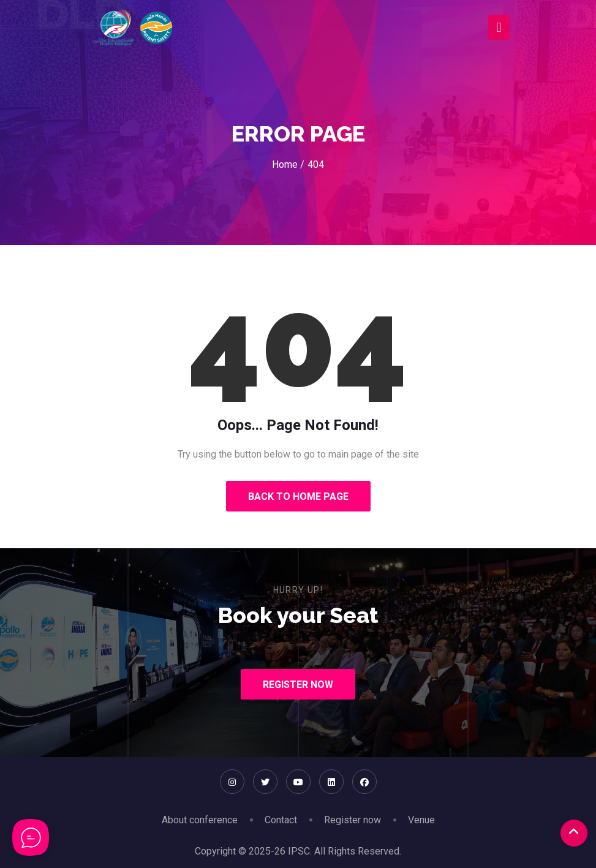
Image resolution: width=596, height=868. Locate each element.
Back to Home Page (298, 496)
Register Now (298, 685)
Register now (353, 820)
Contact (281, 820)
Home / (288, 164)
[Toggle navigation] (499, 27)
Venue (421, 820)
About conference (200, 820)
